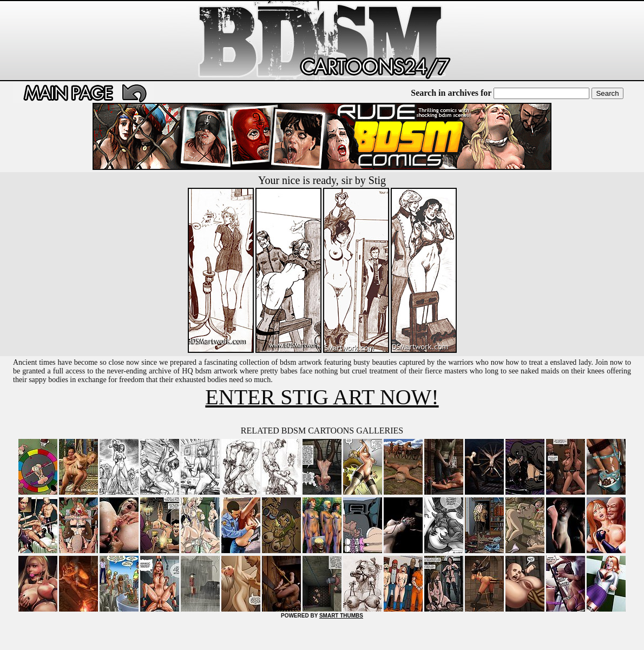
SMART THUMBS (341, 616)
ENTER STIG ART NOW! (322, 397)
